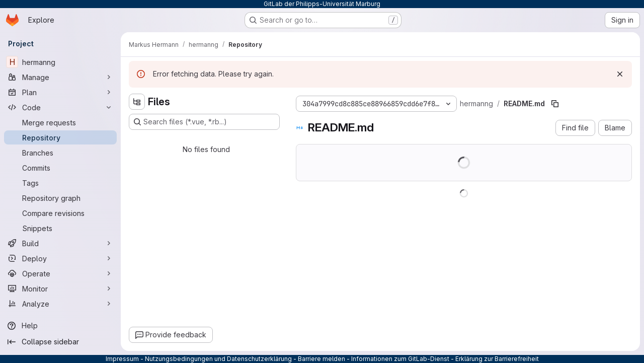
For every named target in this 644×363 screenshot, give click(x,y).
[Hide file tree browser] (137, 102)
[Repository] (60, 137)
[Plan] (60, 92)
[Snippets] (60, 228)
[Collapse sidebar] (60, 342)
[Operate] (60, 273)
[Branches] (60, 153)
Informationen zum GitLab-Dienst (400, 359)
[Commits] (60, 168)
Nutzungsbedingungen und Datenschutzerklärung (218, 359)
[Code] (60, 107)
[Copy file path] (555, 104)
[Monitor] (60, 288)
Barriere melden (321, 359)
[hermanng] (60, 62)
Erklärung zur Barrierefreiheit (497, 359)
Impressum (122, 359)
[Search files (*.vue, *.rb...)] (204, 122)
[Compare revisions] (60, 213)
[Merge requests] (60, 122)
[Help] (60, 326)
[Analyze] (60, 304)
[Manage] (60, 77)
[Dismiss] (620, 74)
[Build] (60, 243)
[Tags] (60, 183)
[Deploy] (60, 258)
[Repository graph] (60, 198)
